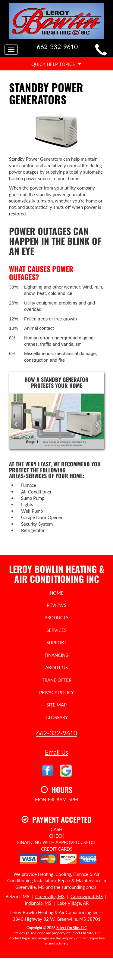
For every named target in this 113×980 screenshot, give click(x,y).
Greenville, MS (50, 896)
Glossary (57, 717)
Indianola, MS (38, 903)
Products (56, 617)
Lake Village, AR (73, 903)
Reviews (56, 605)
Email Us (56, 752)
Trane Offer (57, 680)
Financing (57, 655)
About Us (56, 667)
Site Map (56, 705)
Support (56, 642)
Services (56, 630)
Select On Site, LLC (72, 928)
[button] (16, 421)
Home (57, 593)
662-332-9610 (57, 733)
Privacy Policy (56, 692)
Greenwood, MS (87, 896)
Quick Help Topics (56, 64)
